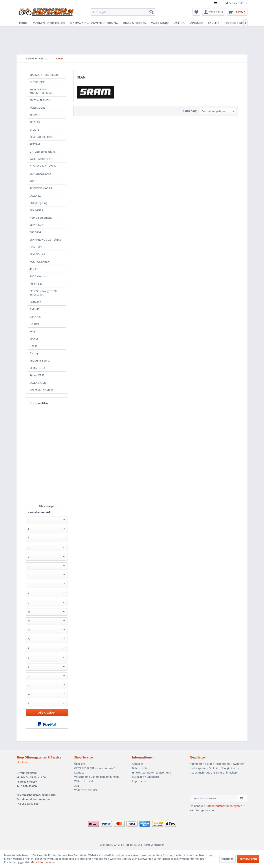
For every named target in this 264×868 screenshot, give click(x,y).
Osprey (34, 353)
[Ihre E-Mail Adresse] (213, 798)
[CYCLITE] (214, 23)
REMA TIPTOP (38, 368)
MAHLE (34, 339)
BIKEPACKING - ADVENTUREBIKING (41, 91)
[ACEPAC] (180, 23)
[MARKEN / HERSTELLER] (49, 23)
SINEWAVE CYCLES (41, 188)
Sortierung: (190, 111)
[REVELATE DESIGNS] (238, 23)
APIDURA (35, 122)
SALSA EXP (36, 196)
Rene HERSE (37, 375)
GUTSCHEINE (37, 82)
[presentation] (218, 786)
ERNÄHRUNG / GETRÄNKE (45, 240)
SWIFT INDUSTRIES (41, 159)
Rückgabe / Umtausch (145, 777)
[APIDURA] (197, 23)
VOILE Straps (37, 108)
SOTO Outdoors (39, 276)
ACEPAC (34, 115)
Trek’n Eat (36, 284)
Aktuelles (138, 764)
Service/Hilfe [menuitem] (235, 3)
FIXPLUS (34, 309)
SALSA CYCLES (38, 383)
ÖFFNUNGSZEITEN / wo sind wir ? (95, 768)
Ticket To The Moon (42, 390)
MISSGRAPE (37, 225)
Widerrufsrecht (84, 781)
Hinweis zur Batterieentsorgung (152, 773)
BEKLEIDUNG (37, 254)
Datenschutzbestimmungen (223, 806)
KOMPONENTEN (40, 262)
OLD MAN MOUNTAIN (43, 166)
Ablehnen (228, 859)
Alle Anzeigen (47, 713)
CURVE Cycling (38, 203)
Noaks (33, 346)
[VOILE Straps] (160, 23)
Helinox (34, 324)
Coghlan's (35, 302)
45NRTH (34, 269)
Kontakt (79, 773)
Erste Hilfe (36, 247)
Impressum (139, 781)
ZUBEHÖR (35, 232)
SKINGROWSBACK (40, 174)
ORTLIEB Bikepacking (43, 152)
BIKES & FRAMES (40, 100)
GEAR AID (35, 317)
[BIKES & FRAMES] (135, 23)
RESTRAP (35, 144)
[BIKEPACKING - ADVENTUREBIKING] (94, 23)
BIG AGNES (36, 210)
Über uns (80, 764)
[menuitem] (123, 12)
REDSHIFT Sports (40, 361)
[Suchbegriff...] (123, 12)
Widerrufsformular (86, 790)
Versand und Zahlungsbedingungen (97, 777)
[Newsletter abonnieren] (242, 798)
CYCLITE (34, 130)
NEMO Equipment (41, 218)
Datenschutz (140, 768)
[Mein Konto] (213, 12)
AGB (77, 786)
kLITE (33, 181)
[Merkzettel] (196, 12)
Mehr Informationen (43, 862)
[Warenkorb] (237, 12)
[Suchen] (151, 12)
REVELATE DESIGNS (41, 137)
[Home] (23, 23)
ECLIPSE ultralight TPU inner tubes (43, 293)
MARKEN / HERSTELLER (44, 75)
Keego (33, 331)
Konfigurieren (248, 859)
